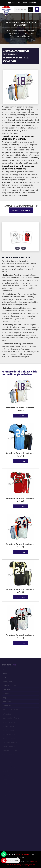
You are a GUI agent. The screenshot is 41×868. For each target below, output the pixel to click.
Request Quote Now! (21, 210)
